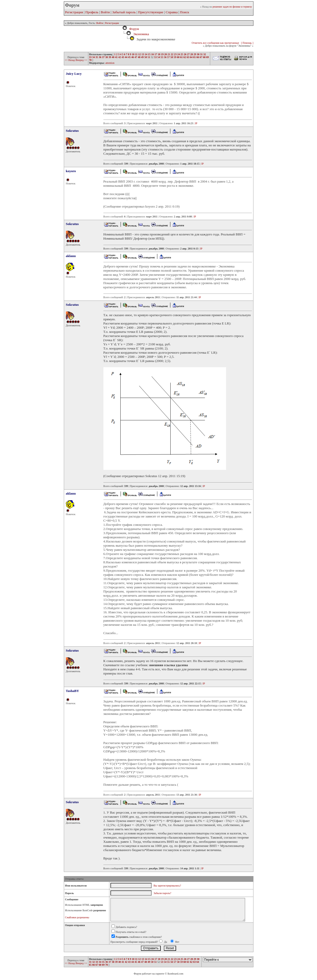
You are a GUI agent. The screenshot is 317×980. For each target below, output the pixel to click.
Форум (133, 29)
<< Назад (70, 60)
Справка (172, 12)
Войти (105, 12)
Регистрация (74, 12)
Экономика (141, 34)
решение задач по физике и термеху (232, 7)
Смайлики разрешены (77, 917)
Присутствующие (151, 12)
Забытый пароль (124, 12)
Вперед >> (81, 60)
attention (110, 63)
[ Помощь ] (247, 43)
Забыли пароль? (163, 893)
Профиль (92, 12)
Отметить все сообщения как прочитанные (215, 43)
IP (196, 123)
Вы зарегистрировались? (167, 886)
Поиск (185, 12)
